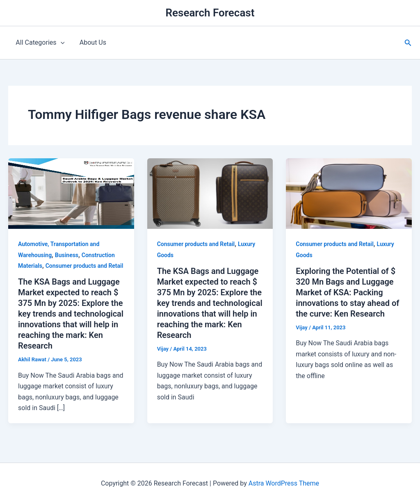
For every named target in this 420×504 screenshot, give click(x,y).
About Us (90, 42)
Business (67, 255)
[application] (59, 43)
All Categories (39, 43)
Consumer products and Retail (84, 266)
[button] (408, 43)
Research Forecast (210, 13)
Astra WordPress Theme (284, 483)
